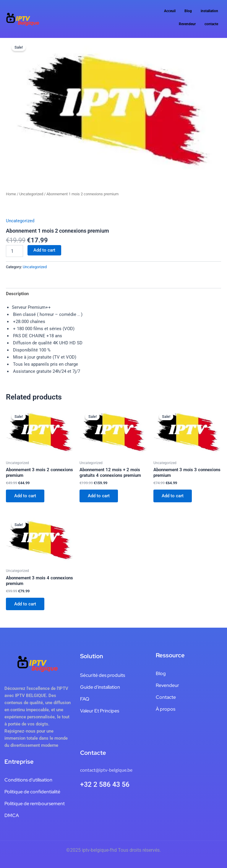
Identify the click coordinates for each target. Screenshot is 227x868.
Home (11, 194)
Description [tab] (17, 294)
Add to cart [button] (25, 496)
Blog (188, 11)
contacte (211, 24)
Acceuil (170, 11)
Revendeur (187, 24)
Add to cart (44, 250)
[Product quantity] (14, 251)
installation (209, 11)
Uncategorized (31, 194)
